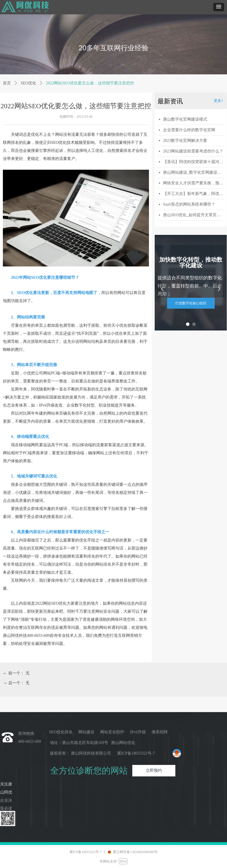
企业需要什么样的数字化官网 (189, 130)
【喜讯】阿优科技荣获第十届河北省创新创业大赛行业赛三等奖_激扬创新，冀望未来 (193, 162)
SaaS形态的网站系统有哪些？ (189, 204)
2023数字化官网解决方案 (185, 141)
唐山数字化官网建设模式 (185, 119)
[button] (219, 7)
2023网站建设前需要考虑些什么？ (193, 151)
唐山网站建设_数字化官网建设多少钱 (193, 172)
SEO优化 (28, 83)
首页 (7, 83)
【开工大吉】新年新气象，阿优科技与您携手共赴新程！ (193, 194)
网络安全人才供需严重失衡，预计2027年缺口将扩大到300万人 (193, 183)
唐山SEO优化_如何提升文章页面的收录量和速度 (193, 215)
